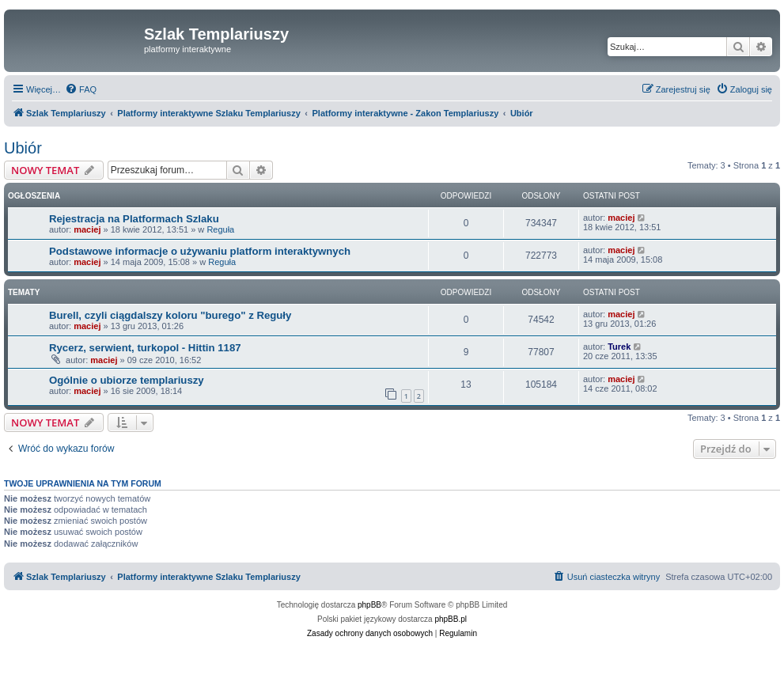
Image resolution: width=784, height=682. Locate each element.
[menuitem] (81, 89)
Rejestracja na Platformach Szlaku (134, 219)
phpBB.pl (451, 619)
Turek (619, 347)
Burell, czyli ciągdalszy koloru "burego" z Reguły (170, 315)
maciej (87, 229)
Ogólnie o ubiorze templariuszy (127, 380)
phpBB (369, 605)
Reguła (220, 229)
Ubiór (23, 148)
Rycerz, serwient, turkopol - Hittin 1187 (145, 348)
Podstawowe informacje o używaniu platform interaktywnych (200, 251)
